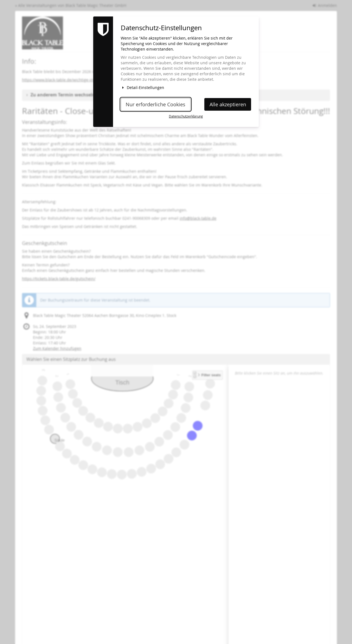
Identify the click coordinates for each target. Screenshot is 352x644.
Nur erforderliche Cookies (156, 104)
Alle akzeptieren (228, 104)
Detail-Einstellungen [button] (142, 87)
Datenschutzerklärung (186, 116)
